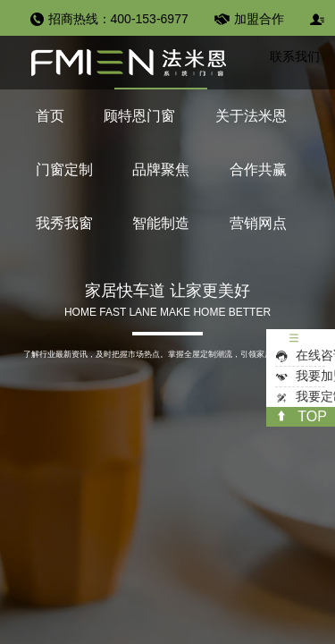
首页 (50, 116)
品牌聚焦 (161, 169)
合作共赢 (258, 169)
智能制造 (161, 223)
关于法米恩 (251, 116)
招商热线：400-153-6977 (118, 19)
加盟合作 (259, 19)
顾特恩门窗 (139, 116)
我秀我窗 (64, 223)
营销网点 (258, 223)
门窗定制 (64, 169)
